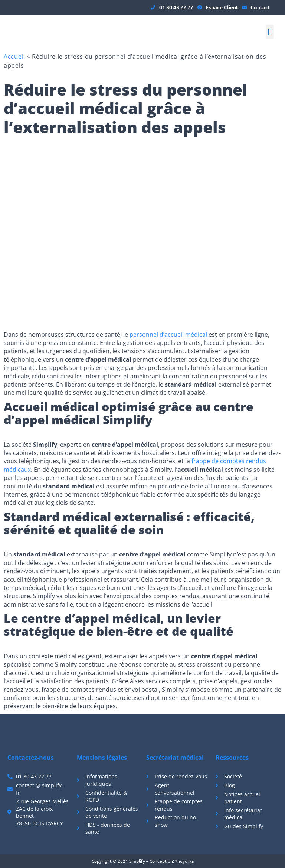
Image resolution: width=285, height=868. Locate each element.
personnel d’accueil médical (168, 335)
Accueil (14, 57)
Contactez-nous (31, 758)
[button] (270, 32)
